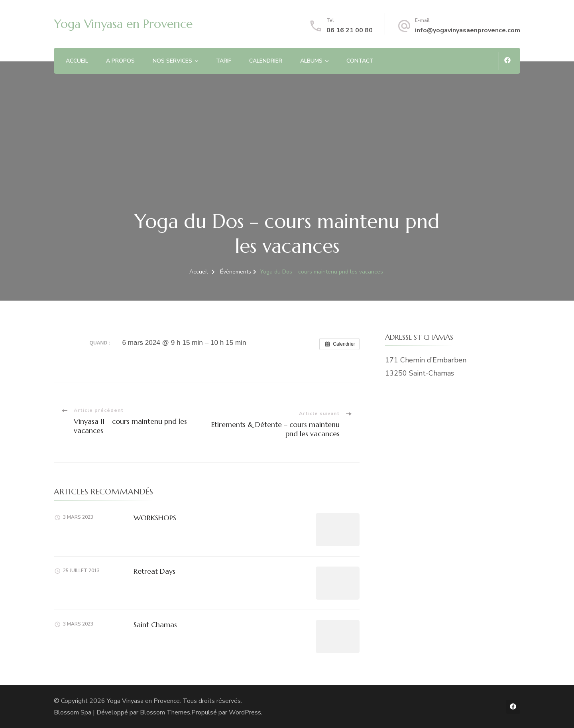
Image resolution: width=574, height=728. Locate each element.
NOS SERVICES (172, 61)
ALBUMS (311, 61)
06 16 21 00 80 (350, 30)
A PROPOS (120, 61)
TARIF (224, 61)
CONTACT (360, 61)
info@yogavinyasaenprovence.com (468, 30)
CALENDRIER (266, 61)
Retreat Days (154, 571)
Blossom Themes (165, 712)
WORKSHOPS (155, 518)
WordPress (245, 712)
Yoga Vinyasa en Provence (123, 24)
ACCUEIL (77, 61)
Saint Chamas (155, 625)
